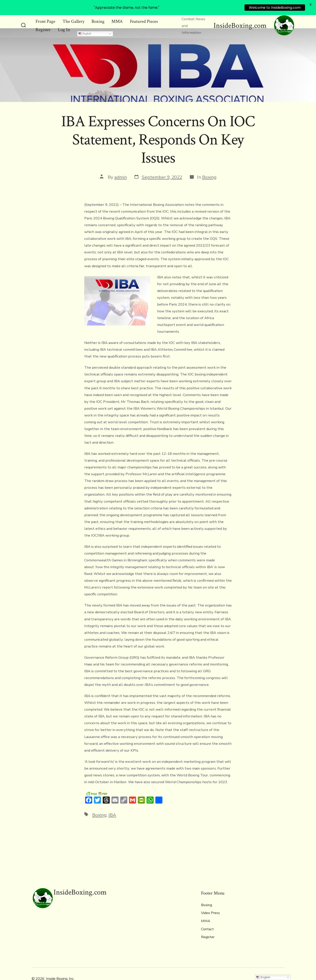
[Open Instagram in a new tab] (281, 966)
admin (121, 165)
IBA (112, 802)
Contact (207, 917)
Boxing (209, 165)
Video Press (210, 901)
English (85, 21)
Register (43, 17)
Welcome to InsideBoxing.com (275, 8)
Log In (64, 17)
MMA (206, 909)
